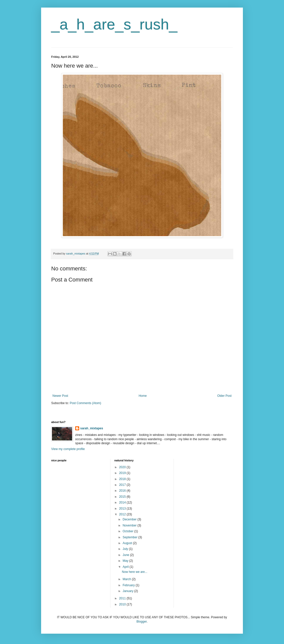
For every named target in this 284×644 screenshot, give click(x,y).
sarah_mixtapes (92, 428)
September (130, 537)
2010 (123, 604)
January (128, 591)
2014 (123, 502)
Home (143, 396)
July (126, 549)
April (126, 567)
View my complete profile (68, 449)
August (128, 543)
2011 (123, 598)
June (126, 555)
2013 (123, 509)
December (130, 519)
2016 (123, 491)
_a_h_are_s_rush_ (114, 24)
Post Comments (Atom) (85, 403)
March (127, 579)
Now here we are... (135, 572)
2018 (123, 479)
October (128, 531)
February (129, 585)
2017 (123, 485)
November (130, 525)
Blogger (142, 622)
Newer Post (60, 396)
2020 (123, 467)
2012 (123, 514)
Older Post (224, 396)
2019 (123, 473)
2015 (123, 497)
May (126, 561)
